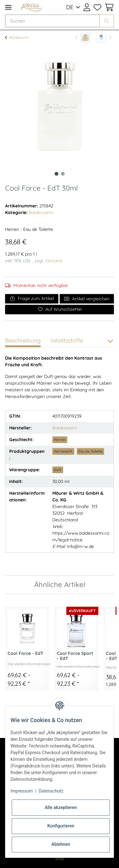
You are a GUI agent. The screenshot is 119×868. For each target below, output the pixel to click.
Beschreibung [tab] (23, 340)
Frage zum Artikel (32, 298)
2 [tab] (63, 174)
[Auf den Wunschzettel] (60, 310)
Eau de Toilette (90, 451)
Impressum (22, 791)
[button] (87, 7)
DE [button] (70, 7)
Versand (53, 261)
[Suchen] (52, 21)
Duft (58, 470)
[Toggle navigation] (8, 7)
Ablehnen (61, 844)
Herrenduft (63, 451)
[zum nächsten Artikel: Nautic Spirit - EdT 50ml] (104, 37)
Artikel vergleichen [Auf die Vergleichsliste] (87, 299)
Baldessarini (41, 212)
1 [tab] (56, 174)
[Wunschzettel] (97, 7)
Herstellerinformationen (29, 664)
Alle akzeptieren (61, 807)
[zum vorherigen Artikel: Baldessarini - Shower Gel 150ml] (83, 37)
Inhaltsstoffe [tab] (67, 340)
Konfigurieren (61, 826)
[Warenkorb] (108, 7)
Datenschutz (51, 791)
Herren (60, 440)
